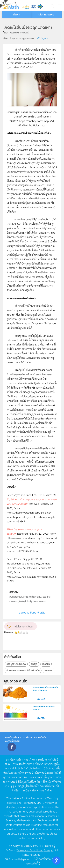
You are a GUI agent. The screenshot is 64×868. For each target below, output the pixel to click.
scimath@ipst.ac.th (22, 859)
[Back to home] (11, 6)
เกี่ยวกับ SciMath (13, 737)
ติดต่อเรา (28, 737)
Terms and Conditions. (30, 850)
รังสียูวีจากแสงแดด (16, 664)
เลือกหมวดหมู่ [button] (46, 14)
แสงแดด (49, 670)
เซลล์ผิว (46, 664)
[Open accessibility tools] (56, 861)
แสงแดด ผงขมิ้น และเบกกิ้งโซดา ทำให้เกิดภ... (45, 689)
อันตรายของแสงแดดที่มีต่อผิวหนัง (23, 670)
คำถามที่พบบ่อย (12, 741)
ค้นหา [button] (16, 14)
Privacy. (48, 850)
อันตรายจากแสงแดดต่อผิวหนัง (44, 708)
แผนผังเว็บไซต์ (41, 737)
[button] (60, 6)
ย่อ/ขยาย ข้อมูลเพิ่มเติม (32, 613)
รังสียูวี (34, 664)
